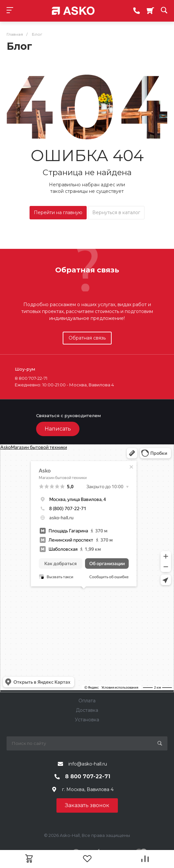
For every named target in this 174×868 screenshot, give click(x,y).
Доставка (87, 710)
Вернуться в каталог (116, 212)
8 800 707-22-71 (88, 776)
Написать (58, 429)
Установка (87, 720)
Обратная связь (87, 338)
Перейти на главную (58, 212)
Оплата (87, 701)
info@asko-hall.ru (88, 764)
